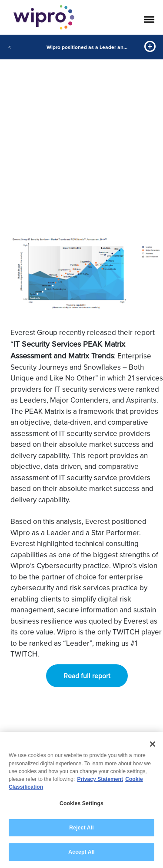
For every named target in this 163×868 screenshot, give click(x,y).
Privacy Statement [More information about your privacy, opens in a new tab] (100, 780)
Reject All (81, 828)
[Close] (153, 744)
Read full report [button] (87, 676)
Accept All (81, 852)
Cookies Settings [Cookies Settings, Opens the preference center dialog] (81, 804)
